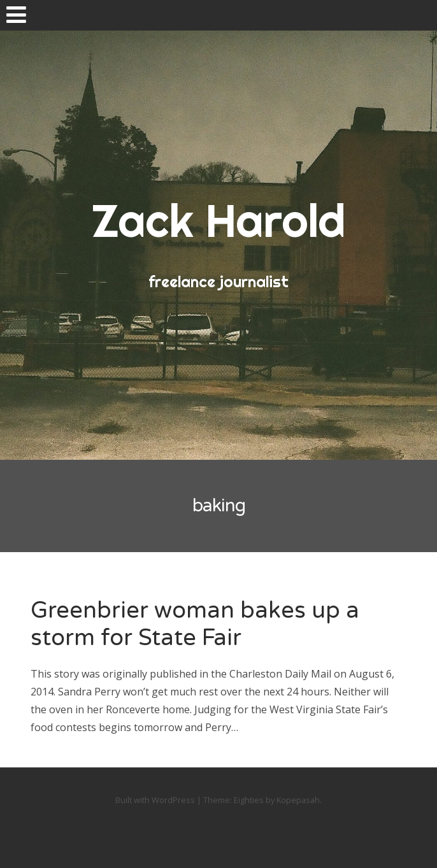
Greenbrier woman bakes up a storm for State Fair (195, 624)
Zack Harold (218, 220)
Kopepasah (298, 800)
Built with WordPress (155, 800)
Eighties (249, 800)
